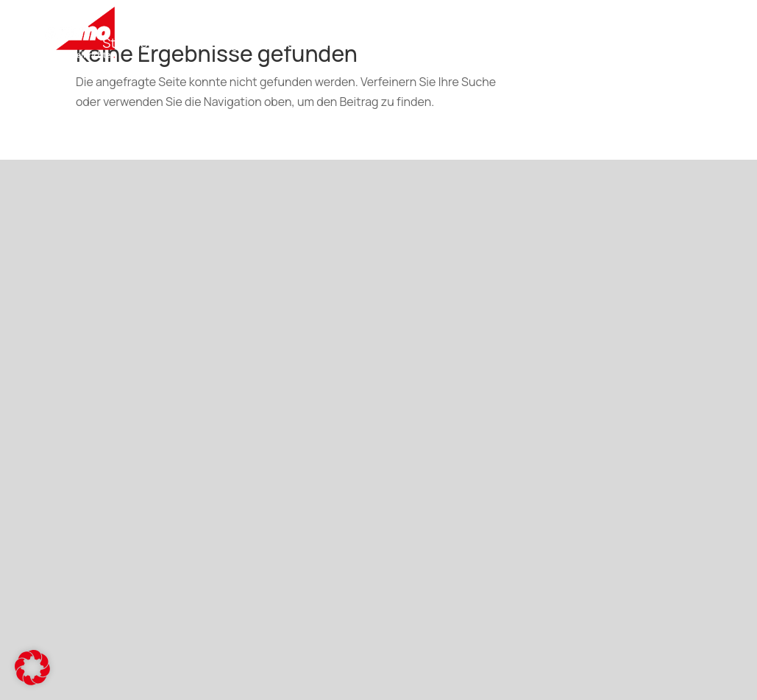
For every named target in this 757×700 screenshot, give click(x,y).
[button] (32, 668)
